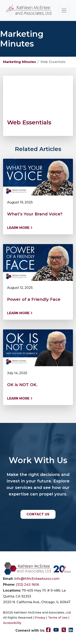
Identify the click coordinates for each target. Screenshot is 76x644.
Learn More (20, 228)
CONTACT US (38, 514)
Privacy (40, 618)
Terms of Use (58, 618)
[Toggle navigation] (64, 11)
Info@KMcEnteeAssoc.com (37, 579)
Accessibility (12, 623)
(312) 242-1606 (27, 585)
